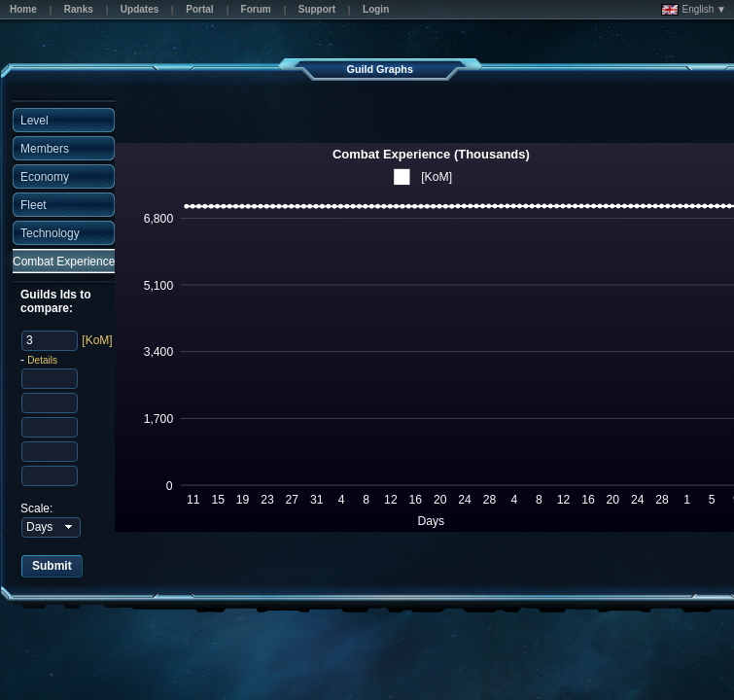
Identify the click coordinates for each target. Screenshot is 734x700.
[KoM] (97, 340)
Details (42, 360)
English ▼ (694, 10)
